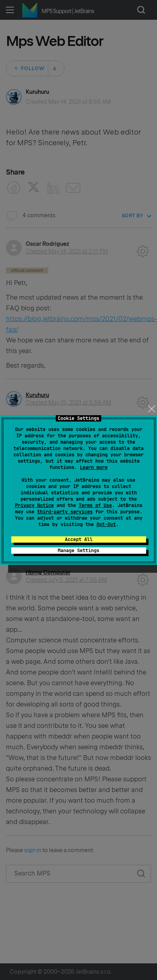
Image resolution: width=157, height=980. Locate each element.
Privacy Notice (34, 505)
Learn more (94, 467)
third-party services (65, 512)
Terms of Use (95, 505)
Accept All (79, 539)
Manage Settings (78, 551)
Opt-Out (106, 524)
